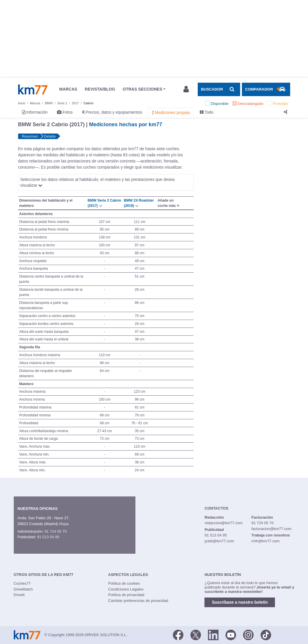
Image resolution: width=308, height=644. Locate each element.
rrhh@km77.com (265, 541)
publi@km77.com (220, 541)
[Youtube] (231, 634)
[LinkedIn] (213, 634)
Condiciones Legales (126, 589)
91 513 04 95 (48, 537)
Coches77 (22, 583)
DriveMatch (23, 589)
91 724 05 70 (56, 531)
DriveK (19, 595)
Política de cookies (124, 583)
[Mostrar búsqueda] (219, 89)
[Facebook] (178, 634)
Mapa (64, 524)
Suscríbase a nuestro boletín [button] (240, 602)
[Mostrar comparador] (266, 89)
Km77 (33, 89)
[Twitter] (196, 634)
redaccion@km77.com (224, 523)
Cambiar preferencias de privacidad (138, 601)
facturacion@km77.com (271, 529)
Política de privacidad (126, 595)
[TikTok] (266, 634)
